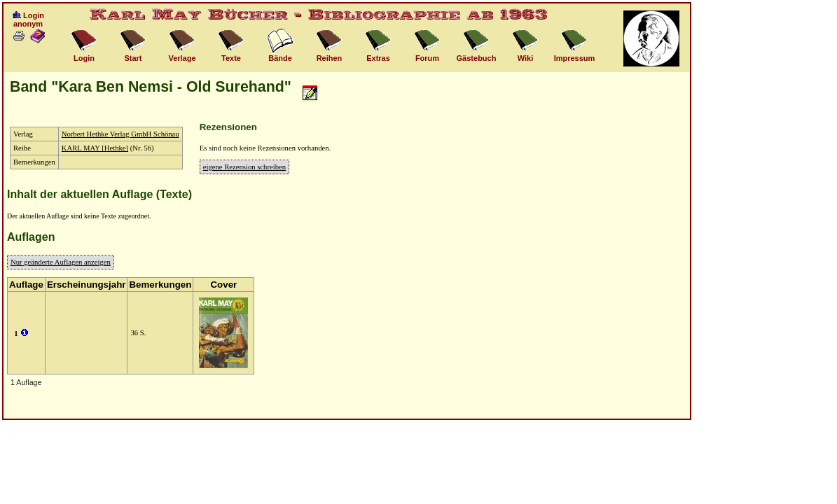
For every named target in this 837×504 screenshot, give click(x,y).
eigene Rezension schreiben (244, 167)
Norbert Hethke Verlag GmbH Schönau (120, 134)
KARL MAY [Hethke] (95, 148)
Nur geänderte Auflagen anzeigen (61, 262)
